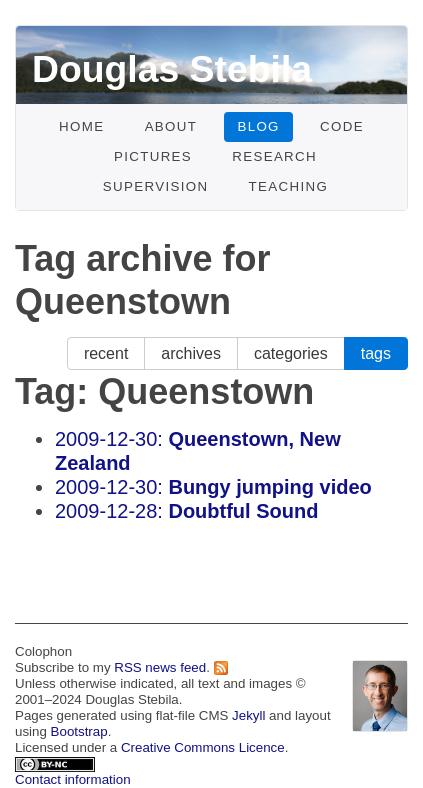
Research (274, 156)
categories (291, 353)
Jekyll (248, 715)
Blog (258, 126)
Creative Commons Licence (203, 747)
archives (191, 353)
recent (106, 353)
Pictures (153, 156)
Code (342, 126)
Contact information (73, 779)
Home (81, 126)
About (171, 126)
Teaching (289, 186)
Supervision (156, 186)
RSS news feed (160, 667)
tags (376, 353)
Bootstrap (79, 731)
